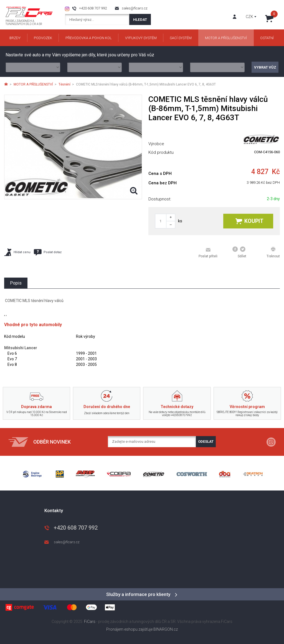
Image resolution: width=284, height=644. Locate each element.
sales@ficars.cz (135, 8)
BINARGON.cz (166, 629)
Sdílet (239, 252)
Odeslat (206, 442)
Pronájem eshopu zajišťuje (129, 629)
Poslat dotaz (48, 252)
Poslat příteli (208, 253)
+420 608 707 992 (93, 8)
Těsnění (64, 84)
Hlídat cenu (17, 252)
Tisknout (273, 252)
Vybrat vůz (265, 67)
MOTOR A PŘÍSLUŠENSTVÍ (33, 84)
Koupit (249, 221)
